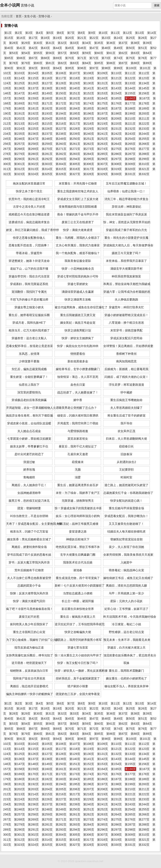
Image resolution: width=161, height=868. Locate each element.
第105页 (47, 73)
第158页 (19, 98)
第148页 (33, 93)
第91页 (21, 68)
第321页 (144, 169)
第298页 (130, 159)
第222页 (144, 124)
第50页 (130, 48)
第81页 (50, 63)
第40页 (9, 48)
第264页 (116, 144)
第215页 (47, 124)
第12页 (127, 33)
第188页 (130, 108)
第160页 (47, 98)
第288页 (144, 154)
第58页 (74, 53)
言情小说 (44, 16)
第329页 (103, 174)
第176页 (116, 103)
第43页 (45, 48)
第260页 (61, 144)
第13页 (140, 33)
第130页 (89, 83)
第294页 (75, 159)
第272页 (75, 149)
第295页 (89, 159)
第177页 (130, 103)
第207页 (89, 119)
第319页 (116, 169)
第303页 (47, 164)
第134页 (144, 83)
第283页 (75, 154)
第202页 (19, 119)
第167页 (144, 98)
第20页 (70, 38)
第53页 (14, 53)
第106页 (61, 73)
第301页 (19, 164)
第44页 (57, 48)
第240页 (89, 134)
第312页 (19, 169)
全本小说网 (10, 5)
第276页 (130, 149)
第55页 (38, 53)
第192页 (33, 113)
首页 (19, 16)
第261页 (75, 144)
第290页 (19, 159)
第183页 (61, 108)
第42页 (33, 48)
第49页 (118, 48)
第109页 (103, 73)
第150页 (61, 93)
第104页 (33, 73)
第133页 (130, 83)
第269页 (33, 149)
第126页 (33, 83)
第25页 (130, 38)
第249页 (61, 139)
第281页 (47, 154)
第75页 (130, 58)
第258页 (33, 144)
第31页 (50, 43)
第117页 (61, 78)
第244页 (144, 134)
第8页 (81, 33)
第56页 (50, 53)
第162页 (75, 98)
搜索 (157, 5)
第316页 (75, 169)
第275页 (116, 149)
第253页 (116, 139)
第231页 (116, 129)
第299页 (144, 159)
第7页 (71, 33)
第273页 (89, 149)
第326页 (61, 174)
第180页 (19, 108)
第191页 (19, 113)
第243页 (130, 134)
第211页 (144, 119)
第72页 (94, 58)
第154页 (116, 93)
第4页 (39, 33)
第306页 (89, 164)
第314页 (47, 169)
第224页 (19, 129)
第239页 (75, 134)
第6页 (60, 33)
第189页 (144, 108)
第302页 (33, 164)
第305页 (75, 164)
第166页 (130, 98)
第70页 (70, 58)
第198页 (116, 113)
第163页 (89, 98)
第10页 (103, 33)
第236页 (33, 134)
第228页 (75, 129)
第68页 (45, 58)
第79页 (26, 63)
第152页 (89, 93)
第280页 (33, 154)
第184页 (75, 108)
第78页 (14, 63)
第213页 (19, 124)
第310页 (144, 164)
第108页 (89, 73)
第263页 (103, 144)
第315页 (61, 169)
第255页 (144, 139)
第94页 (57, 68)
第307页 (103, 164)
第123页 (144, 78)
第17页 (33, 38)
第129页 (75, 83)
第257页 (19, 144)
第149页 (47, 93)
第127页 (47, 83)
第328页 (89, 174)
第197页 (103, 113)
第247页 (33, 139)
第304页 (61, 164)
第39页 (147, 43)
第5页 (50, 33)
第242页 (116, 134)
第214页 (33, 124)
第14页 (152, 33)
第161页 (61, 98)
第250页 (75, 139)
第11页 (115, 33)
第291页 (33, 159)
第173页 (75, 103)
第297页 (116, 159)
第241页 (103, 134)
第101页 (145, 68)
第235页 (19, 134)
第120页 (103, 78)
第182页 (47, 108)
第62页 (123, 53)
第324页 (33, 174)
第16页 (21, 38)
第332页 (144, 174)
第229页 (89, 129)
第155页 (130, 93)
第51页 (143, 48)
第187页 (116, 108)
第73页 (106, 58)
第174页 (89, 103)
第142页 (103, 88)
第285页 (103, 154)
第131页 (103, 83)
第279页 (19, 154)
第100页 (131, 68)
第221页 (130, 124)
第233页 (144, 129)
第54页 (26, 53)
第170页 (33, 103)
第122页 (130, 78)
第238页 (61, 134)
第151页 (75, 93)
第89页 (147, 63)
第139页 (61, 88)
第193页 (47, 113)
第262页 (89, 144)
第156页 (144, 93)
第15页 (9, 38)
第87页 (123, 63)
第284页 (89, 154)
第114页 (19, 78)
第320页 (130, 169)
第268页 (19, 149)
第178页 (144, 103)
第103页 (19, 73)
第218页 (89, 124)
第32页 (62, 43)
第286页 (116, 154)
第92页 (33, 68)
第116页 (47, 78)
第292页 (47, 159)
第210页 (130, 119)
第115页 (33, 78)
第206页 (75, 119)
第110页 (116, 73)
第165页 (116, 98)
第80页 (38, 63)
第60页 (99, 53)
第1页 (8, 33)
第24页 (118, 38)
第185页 (89, 108)
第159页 (33, 98)
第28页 (14, 43)
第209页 (116, 119)
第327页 (75, 174)
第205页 (61, 119)
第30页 (38, 43)
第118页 (75, 78)
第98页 (106, 68)
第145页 (144, 88)
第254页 (130, 139)
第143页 (116, 88)
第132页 (116, 83)
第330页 (116, 174)
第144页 (130, 88)
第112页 (144, 73)
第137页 (33, 88)
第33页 (74, 43)
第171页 (47, 103)
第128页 (61, 83)
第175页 (103, 103)
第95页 (70, 68)
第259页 (47, 144)
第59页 (87, 53)
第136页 (19, 88)
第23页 (106, 38)
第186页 (103, 108)
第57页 (62, 53)
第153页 (103, 93)
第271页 (61, 149)
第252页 (103, 139)
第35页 (99, 43)
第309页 (130, 164)
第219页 (103, 124)
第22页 (94, 38)
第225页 (33, 129)
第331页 (130, 174)
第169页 (19, 103)
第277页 (144, 149)
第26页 (143, 38)
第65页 (9, 58)
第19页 (57, 38)
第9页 (92, 33)
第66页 (21, 58)
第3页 (29, 33)
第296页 (103, 159)
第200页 (144, 113)
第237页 (47, 134)
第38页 (135, 43)
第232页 (130, 129)
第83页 (74, 63)
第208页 (103, 119)
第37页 (123, 43)
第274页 (103, 149)
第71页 (82, 58)
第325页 (47, 174)
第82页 (62, 63)
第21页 (82, 38)
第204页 (47, 119)
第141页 (89, 88)
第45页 (70, 48)
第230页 (103, 129)
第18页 (45, 38)
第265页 (130, 144)
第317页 (89, 169)
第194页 (61, 113)
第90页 (9, 68)
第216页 (61, 124)
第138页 (47, 88)
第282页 (61, 154)
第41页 (21, 48)
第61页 (111, 53)
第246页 (19, 139)
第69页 (57, 58)
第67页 (33, 58)
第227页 (61, 129)
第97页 (94, 68)
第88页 (135, 63)
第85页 (99, 63)
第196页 (89, 113)
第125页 (19, 83)
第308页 (116, 164)
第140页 (75, 88)
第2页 (18, 33)
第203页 (33, 119)
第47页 (94, 48)
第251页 (89, 139)
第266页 (144, 144)
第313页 (33, 169)
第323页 (19, 174)
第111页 (130, 73)
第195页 (75, 113)
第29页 (26, 43)
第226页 (47, 129)
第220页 (116, 124)
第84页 (87, 63)
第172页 (61, 103)
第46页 (82, 48)
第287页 (130, 154)
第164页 (103, 98)
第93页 (45, 68)
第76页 (143, 58)
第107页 (75, 73)
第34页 (87, 43)
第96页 (82, 68)
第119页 (89, 78)
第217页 (75, 124)
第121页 (116, 78)
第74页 (118, 58)
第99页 (118, 68)
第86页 (111, 63)
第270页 (47, 149)
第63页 (135, 53)
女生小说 (30, 16)
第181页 (33, 108)
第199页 (130, 113)
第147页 (19, 93)
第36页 (111, 43)
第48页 (106, 48)
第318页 (103, 169)
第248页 (47, 139)
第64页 (147, 53)
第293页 (61, 159)
